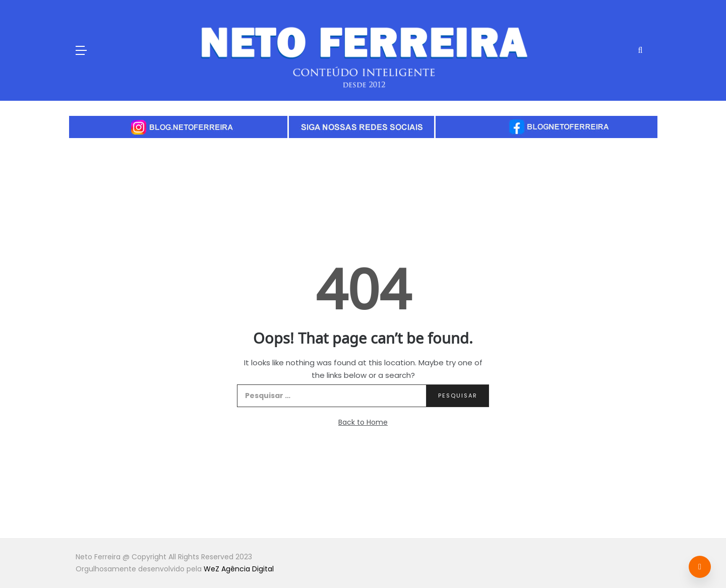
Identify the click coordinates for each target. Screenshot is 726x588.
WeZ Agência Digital (239, 569)
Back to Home (363, 422)
